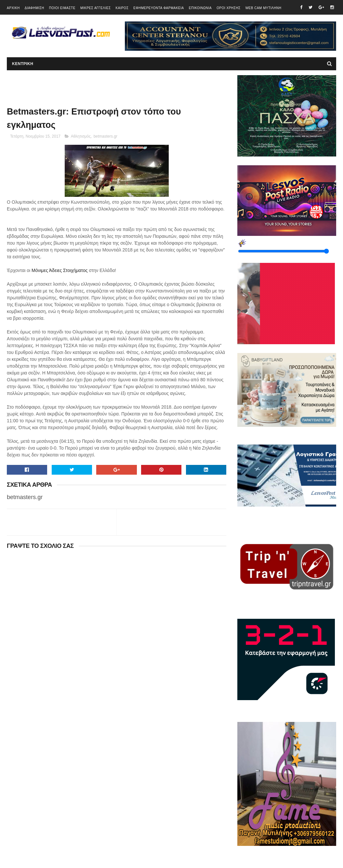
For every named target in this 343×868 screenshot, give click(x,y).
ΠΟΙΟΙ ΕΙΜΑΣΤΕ (62, 8)
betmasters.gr (106, 136)
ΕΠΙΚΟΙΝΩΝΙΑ (200, 8)
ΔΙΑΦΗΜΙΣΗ (34, 8)
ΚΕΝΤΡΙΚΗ (23, 64)
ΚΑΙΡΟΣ (122, 8)
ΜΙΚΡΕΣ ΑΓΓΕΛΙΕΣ (96, 8)
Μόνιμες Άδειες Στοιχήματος (59, 270)
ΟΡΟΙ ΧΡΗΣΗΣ (228, 8)
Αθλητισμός (81, 136)
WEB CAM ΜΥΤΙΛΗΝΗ (264, 8)
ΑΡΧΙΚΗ (13, 8)
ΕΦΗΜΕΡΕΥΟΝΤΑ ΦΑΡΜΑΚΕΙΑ (158, 8)
